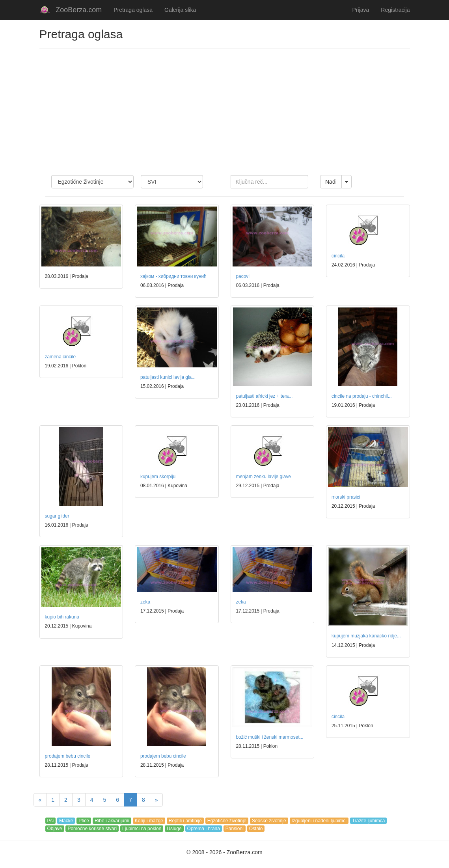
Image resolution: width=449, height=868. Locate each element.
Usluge (174, 829)
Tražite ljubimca (369, 821)
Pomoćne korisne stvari (92, 829)
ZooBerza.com (79, 10)
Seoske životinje (269, 821)
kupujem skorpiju (158, 477)
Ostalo (256, 829)
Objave (55, 829)
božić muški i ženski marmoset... (270, 737)
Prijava (361, 10)
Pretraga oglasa (133, 10)
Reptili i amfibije (185, 821)
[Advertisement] (225, 112)
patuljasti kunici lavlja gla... (168, 377)
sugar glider (57, 516)
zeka (145, 602)
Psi (51, 821)
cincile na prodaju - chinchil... (362, 396)
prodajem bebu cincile (68, 756)
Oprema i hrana (204, 829)
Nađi (331, 182)
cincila (338, 256)
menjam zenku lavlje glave (264, 477)
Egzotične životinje (227, 821)
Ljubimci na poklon (142, 829)
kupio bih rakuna (62, 617)
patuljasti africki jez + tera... (265, 396)
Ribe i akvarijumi (112, 821)
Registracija (395, 10)
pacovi (243, 276)
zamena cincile (61, 357)
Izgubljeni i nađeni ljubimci (319, 821)
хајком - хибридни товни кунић (173, 276)
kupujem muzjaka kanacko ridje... (366, 636)
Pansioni (235, 829)
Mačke (66, 821)
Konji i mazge (149, 821)
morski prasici (346, 497)
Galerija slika (180, 10)
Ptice (84, 821)
